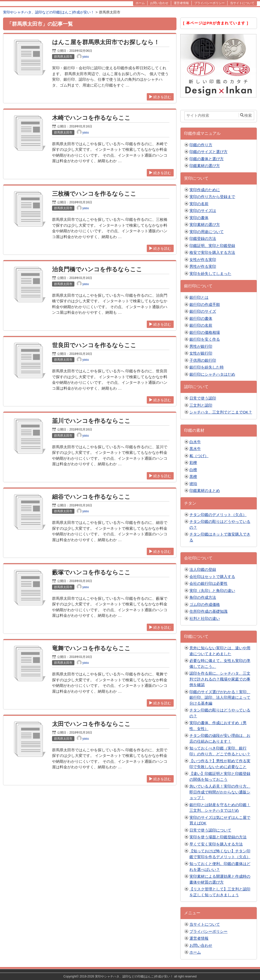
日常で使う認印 (203, 398)
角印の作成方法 (203, 597)
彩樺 (193, 463)
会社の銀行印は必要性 (208, 583)
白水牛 (195, 442)
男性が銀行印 (201, 346)
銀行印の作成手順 (205, 304)
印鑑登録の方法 (203, 238)
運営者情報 (199, 938)
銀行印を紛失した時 (207, 367)
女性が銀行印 (201, 353)
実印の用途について (207, 232)
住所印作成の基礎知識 (208, 611)
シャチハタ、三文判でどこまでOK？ (221, 412)
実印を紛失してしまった (210, 273)
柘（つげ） (199, 456)
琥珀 (193, 484)
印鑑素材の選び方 (205, 166)
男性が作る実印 (203, 266)
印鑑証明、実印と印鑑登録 (212, 246)
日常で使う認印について (210, 830)
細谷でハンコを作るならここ (91, 497)
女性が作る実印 (203, 260)
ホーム (195, 952)
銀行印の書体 (201, 318)
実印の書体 (199, 218)
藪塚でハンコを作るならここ (91, 572)
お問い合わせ (201, 945)
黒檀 (193, 477)
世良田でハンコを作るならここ (94, 345)
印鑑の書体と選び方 (207, 159)
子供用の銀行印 (203, 360)
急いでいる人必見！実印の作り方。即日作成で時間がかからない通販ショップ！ (220, 792)
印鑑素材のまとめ (205, 491)
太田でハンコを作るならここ (91, 724)
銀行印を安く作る (205, 339)
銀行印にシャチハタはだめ (212, 374)
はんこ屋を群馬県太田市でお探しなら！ (106, 42)
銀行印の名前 (201, 325)
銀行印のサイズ (203, 311)
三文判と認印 (201, 405)
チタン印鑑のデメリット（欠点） (218, 515)
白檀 (193, 470)
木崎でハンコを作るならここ (91, 118)
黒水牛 (195, 449)
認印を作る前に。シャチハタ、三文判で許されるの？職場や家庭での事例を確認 (220, 679)
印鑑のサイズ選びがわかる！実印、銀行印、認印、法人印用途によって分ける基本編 (220, 697)
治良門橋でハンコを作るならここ (97, 269)
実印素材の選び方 (205, 225)
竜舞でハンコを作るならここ (91, 648)
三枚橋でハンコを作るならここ (94, 194)
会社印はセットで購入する (212, 577)
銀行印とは (199, 297)
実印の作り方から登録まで (212, 197)
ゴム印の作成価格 (205, 604)
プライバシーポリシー (208, 931)
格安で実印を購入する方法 (212, 252)
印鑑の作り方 (201, 145)
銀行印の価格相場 (205, 332)
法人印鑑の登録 (203, 569)
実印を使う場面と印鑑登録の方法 (218, 837)
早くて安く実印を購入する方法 (216, 844)
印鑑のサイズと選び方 (208, 152)
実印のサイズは (203, 211)
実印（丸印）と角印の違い (212, 591)
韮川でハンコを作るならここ (91, 421)
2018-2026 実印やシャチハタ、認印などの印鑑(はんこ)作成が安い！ (126, 976)
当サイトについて (205, 924)
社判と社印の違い (205, 618)
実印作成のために (205, 190)
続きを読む (160, 97)
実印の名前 (199, 204)
